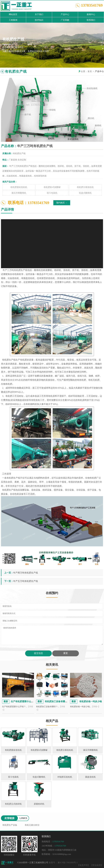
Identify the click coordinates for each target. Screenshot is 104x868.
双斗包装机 (52, 193)
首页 (90, 71)
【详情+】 (96, 707)
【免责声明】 (84, 865)
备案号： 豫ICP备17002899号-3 (63, 863)
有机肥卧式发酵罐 (52, 187)
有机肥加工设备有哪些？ (57, 701)
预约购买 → (62, 203)
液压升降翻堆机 (19, 193)
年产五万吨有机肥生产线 (26, 581)
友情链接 (9, 818)
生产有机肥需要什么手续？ (24, 701)
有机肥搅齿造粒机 (19, 187)
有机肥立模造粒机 (85, 187)
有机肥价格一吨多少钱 (90, 701)
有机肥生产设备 (10, 825)
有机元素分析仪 (32, 825)
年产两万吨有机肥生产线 (26, 573)
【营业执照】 (97, 865)
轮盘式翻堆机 (85, 193)
